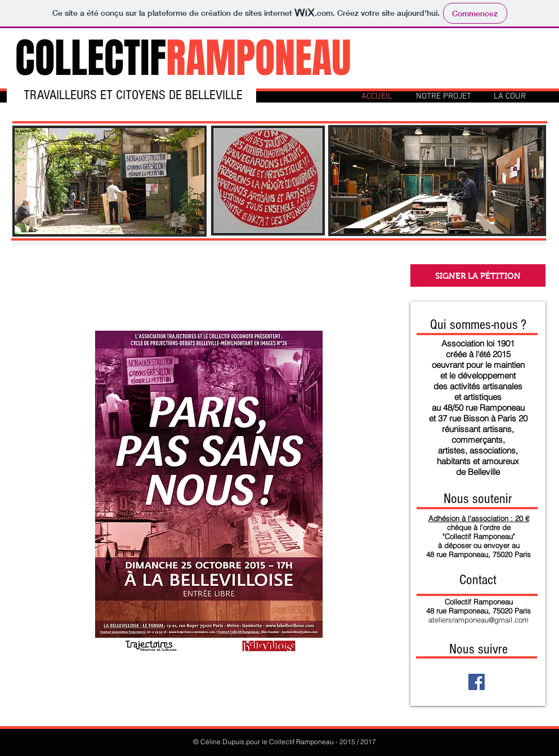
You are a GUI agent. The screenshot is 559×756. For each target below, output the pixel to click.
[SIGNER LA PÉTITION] (478, 275)
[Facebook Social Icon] (477, 682)
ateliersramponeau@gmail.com (478, 620)
